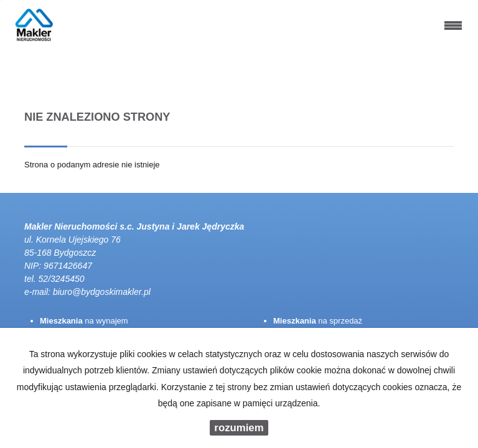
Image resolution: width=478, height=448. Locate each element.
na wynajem (84, 321)
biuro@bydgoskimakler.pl (102, 292)
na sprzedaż (318, 321)
